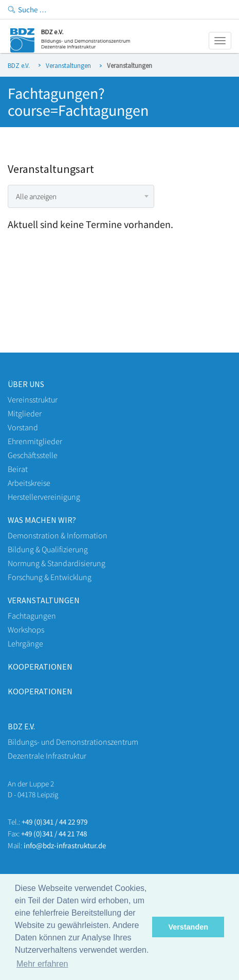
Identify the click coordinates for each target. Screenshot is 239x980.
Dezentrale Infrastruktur (47, 756)
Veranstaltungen (68, 66)
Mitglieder (25, 413)
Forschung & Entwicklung (50, 577)
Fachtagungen (32, 616)
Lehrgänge (25, 643)
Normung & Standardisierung (57, 563)
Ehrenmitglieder (35, 441)
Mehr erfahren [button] (42, 964)
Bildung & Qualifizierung (48, 549)
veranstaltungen (44, 600)
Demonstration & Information (58, 535)
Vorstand (23, 427)
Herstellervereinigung (44, 497)
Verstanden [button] (188, 927)
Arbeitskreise (29, 483)
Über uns (26, 384)
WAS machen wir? (42, 520)
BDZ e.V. (19, 66)
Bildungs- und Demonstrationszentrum (73, 742)
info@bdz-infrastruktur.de (65, 845)
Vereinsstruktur (33, 399)
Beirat (18, 469)
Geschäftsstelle (33, 455)
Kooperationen (40, 667)
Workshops (26, 629)
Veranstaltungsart (51, 169)
